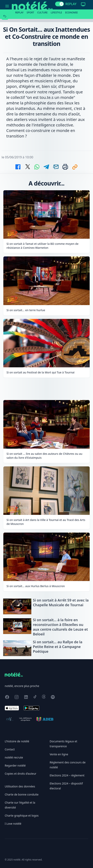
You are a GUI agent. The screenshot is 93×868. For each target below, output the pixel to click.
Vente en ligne (59, 754)
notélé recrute (14, 757)
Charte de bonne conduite (22, 794)
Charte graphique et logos (22, 816)
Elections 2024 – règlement (67, 775)
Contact (10, 749)
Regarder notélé (15, 765)
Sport (30, 13)
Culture (42, 13)
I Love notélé (13, 824)
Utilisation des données (20, 786)
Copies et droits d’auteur (20, 774)
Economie (72, 13)
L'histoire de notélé (17, 741)
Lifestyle (56, 13)
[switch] (60, 4)
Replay (19, 13)
